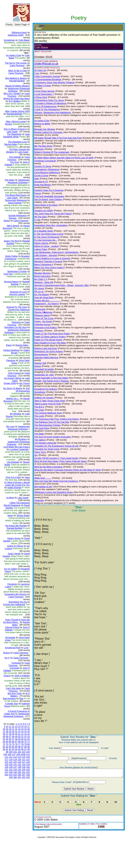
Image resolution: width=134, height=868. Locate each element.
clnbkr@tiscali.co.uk (44, 64)
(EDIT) (39, 26)
